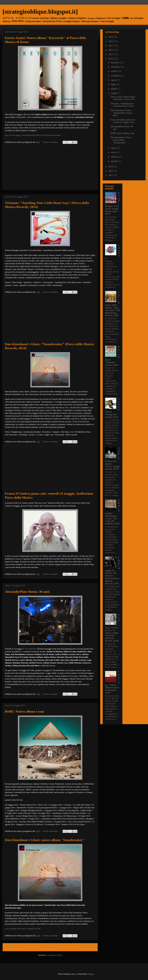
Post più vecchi (88, 947)
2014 (111, 59)
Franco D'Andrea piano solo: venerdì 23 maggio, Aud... (123, 121)
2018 (111, 41)
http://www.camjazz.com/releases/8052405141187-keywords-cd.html (33, 135)
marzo (114, 152)
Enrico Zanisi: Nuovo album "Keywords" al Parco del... (123, 98)
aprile (114, 148)
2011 (111, 175)
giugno (114, 89)
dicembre (115, 63)
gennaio (115, 161)
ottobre (114, 71)
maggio (115, 93)
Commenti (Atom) (54, 955)
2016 (111, 50)
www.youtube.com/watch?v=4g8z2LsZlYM (23, 929)
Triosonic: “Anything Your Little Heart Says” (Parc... (123, 105)
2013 (111, 167)
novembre (116, 67)
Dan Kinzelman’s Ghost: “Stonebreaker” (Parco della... (121, 113)
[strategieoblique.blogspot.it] (40, 12)
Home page (50, 947)
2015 (111, 54)
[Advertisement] (50, 168)
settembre (115, 76)
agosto (114, 80)
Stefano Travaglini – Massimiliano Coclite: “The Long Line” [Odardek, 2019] (113, 512)
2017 (111, 46)
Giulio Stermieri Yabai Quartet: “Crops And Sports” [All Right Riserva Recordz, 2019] (113, 304)
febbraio (115, 157)
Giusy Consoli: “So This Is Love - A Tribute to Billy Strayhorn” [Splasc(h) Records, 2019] (112, 628)
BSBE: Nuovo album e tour (25, 711)
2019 (111, 37)
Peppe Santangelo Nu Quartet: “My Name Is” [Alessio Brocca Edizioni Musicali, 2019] (113, 571)
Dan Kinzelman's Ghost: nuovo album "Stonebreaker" (45, 840)
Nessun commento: (51, 142)
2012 (111, 171)
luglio (114, 84)
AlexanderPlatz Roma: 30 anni (27, 592)
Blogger (91, 974)
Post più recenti (12, 947)
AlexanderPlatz (31, 649)
